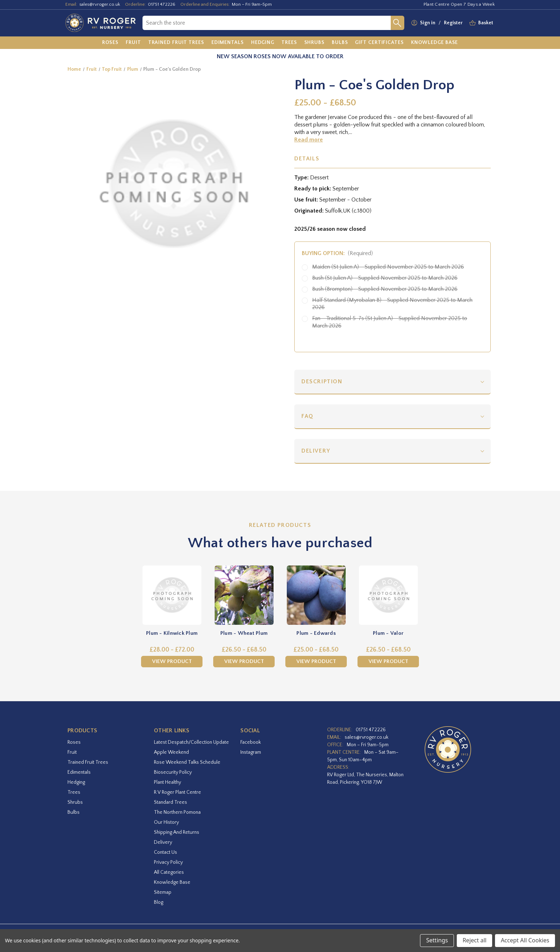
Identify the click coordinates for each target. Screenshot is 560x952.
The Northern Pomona (177, 812)
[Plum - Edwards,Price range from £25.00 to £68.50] (316, 595)
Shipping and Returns (177, 832)
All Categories (169, 872)
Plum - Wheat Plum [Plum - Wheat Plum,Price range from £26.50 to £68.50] (244, 633)
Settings (437, 940)
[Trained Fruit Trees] (176, 43)
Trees (74, 792)
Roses (74, 742)
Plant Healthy (167, 782)
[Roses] (111, 43)
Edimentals (79, 772)
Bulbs (74, 812)
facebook (251, 742)
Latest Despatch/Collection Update (191, 742)
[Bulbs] (340, 43)
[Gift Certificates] (379, 43)
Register (453, 23)
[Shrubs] (314, 43)
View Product (172, 661)
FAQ (307, 416)
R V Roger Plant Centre (177, 792)
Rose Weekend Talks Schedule (187, 762)
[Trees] (289, 43)
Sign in (428, 23)
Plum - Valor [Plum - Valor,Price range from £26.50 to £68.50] (388, 633)
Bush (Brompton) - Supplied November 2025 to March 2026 (385, 289)
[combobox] (267, 23)
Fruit (72, 752)
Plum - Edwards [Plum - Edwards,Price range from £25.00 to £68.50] (316, 633)
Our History (166, 822)
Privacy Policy (168, 862)
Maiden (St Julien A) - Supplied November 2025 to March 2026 (388, 267)
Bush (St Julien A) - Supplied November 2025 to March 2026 (385, 278)
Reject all (474, 940)
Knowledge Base (172, 882)
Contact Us (166, 852)
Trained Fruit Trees (88, 762)
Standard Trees (171, 802)
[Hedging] (263, 43)
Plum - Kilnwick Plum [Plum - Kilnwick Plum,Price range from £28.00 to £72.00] (172, 633)
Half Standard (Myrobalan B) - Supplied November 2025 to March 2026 (392, 304)
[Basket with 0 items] (486, 23)
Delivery (316, 451)
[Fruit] (133, 43)
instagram (251, 752)
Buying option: (337, 253)
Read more (309, 140)
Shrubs (75, 802)
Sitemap (163, 892)
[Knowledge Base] (435, 43)
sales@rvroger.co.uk (100, 4)
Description (322, 382)
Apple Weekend (171, 752)
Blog (159, 902)
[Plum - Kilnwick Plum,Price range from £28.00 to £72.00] (172, 595)
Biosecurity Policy (173, 772)
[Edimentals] (228, 43)
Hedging (76, 782)
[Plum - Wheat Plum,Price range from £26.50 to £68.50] (244, 595)
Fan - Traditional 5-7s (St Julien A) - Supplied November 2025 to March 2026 (390, 322)
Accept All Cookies (525, 940)
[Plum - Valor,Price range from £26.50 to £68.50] (388, 595)
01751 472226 (162, 4)
